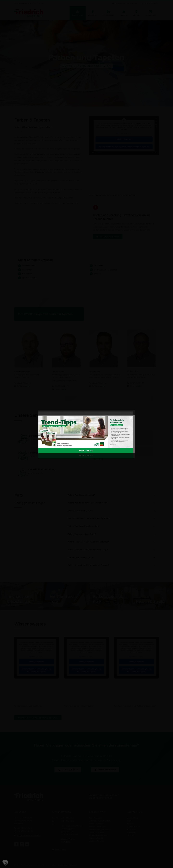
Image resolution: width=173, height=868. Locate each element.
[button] (5, 863)
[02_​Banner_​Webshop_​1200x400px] (86, 417)
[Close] (131, 418)
